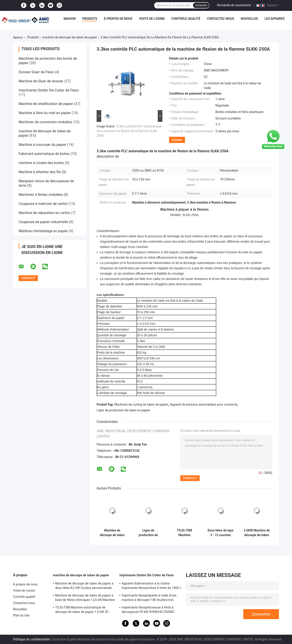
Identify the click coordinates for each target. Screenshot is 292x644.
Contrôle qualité (186, 19)
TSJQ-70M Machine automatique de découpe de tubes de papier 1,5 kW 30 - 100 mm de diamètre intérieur (184, 533)
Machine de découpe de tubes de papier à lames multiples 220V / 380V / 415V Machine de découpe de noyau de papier (112, 533)
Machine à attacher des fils (40, 172)
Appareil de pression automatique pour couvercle (204, 404)
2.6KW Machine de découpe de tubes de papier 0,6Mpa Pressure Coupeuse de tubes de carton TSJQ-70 (257, 533)
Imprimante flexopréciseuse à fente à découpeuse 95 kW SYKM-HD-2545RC (148, 610)
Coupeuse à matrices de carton (43, 204)
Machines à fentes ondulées (41, 195)
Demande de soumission (234, 5)
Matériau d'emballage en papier (43, 231)
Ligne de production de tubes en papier (123, 410)
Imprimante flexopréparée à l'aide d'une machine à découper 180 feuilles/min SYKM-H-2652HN (149, 598)
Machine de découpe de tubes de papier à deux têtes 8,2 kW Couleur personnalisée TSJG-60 (84, 586)
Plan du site (21, 615)
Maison (70, 19)
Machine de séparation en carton (44, 213)
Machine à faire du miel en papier (45, 113)
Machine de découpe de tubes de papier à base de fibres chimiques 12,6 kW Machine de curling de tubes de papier (85, 598)
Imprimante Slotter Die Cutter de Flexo (49, 90)
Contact (177, 140)
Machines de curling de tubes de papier (141, 404)
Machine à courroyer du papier (42, 145)
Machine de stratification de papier (46, 104)
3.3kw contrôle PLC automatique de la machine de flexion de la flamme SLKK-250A (129, 131)
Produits (90, 19)
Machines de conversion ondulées (45, 122)
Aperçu (18, 37)
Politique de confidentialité (31, 639)
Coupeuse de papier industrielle (43, 222)
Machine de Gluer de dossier (41, 81)
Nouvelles (249, 19)
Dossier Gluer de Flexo (36, 72)
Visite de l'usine (152, 19)
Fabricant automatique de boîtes (44, 154)
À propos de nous (118, 19)
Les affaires (274, 19)
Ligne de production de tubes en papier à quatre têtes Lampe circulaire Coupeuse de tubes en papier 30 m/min (148, 533)
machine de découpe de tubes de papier (70, 37)
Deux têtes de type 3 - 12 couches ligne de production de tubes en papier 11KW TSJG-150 (221, 533)
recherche (201, 5)
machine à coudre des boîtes (41, 163)
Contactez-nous (221, 19)
